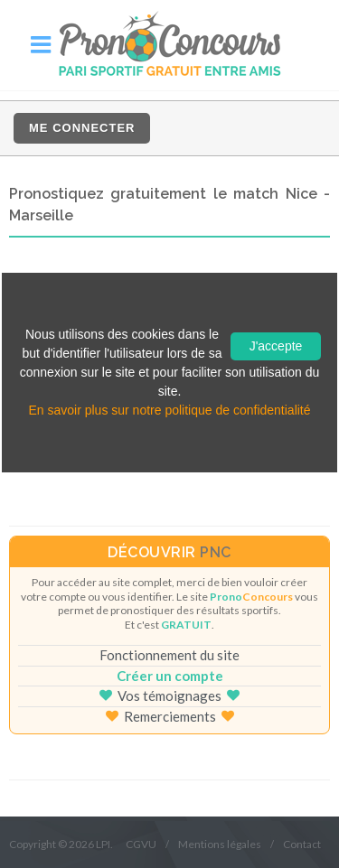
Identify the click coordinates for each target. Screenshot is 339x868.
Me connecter (82, 128)
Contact (302, 844)
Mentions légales (220, 844)
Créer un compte (170, 676)
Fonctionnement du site (169, 655)
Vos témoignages (169, 695)
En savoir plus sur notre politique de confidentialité (169, 410)
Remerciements (170, 716)
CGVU (141, 844)
